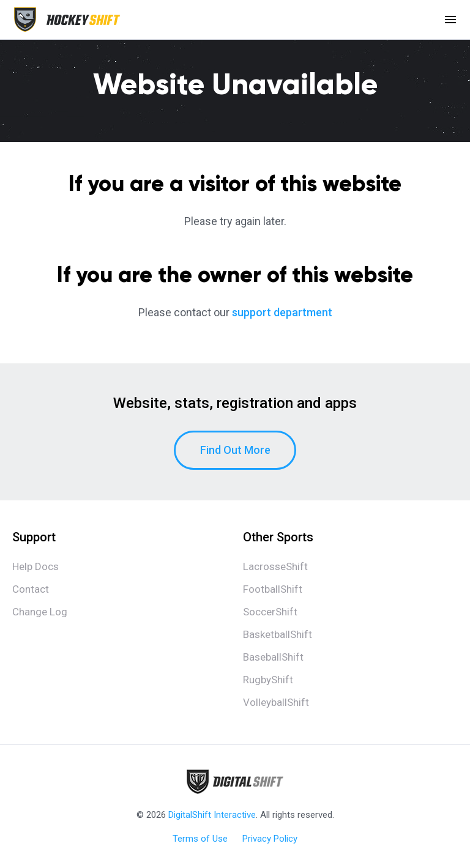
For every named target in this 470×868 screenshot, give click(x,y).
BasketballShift (278, 634)
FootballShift (273, 589)
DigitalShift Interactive (212, 815)
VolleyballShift (276, 702)
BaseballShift (273, 657)
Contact (31, 589)
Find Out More (235, 450)
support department (282, 312)
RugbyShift (268, 680)
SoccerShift (270, 612)
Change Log (40, 612)
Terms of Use (200, 839)
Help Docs (35, 566)
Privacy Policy (270, 839)
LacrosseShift (275, 566)
